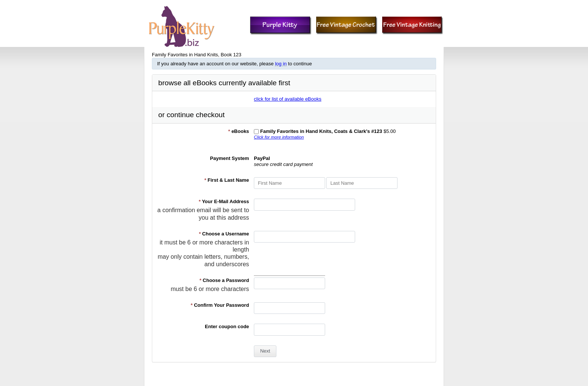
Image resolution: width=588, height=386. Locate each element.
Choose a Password (224, 280)
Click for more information (279, 137)
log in (281, 64)
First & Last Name (227, 180)
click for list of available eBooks (288, 99)
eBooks (238, 131)
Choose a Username (224, 234)
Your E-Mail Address (224, 201)
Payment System (229, 158)
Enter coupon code (227, 326)
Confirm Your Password (220, 305)
